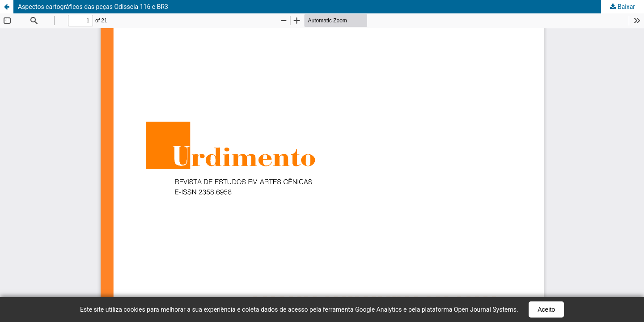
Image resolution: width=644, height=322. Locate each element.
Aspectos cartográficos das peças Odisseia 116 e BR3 (93, 7)
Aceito (546, 309)
